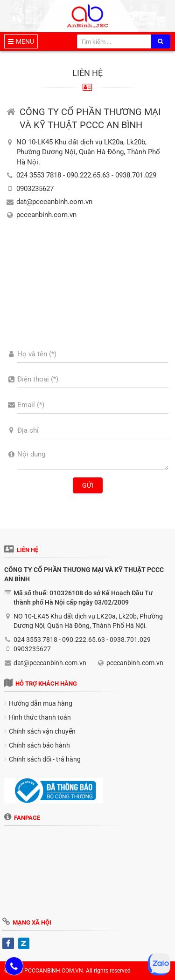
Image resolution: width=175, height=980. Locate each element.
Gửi (88, 485)
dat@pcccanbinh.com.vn (54, 202)
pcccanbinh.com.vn (46, 215)
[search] (161, 41)
